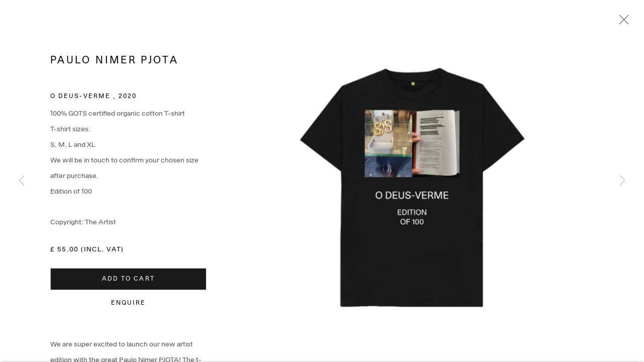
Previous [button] (22, 181)
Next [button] (622, 181)
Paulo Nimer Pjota (114, 62)
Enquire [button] (129, 304)
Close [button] (621, 23)
